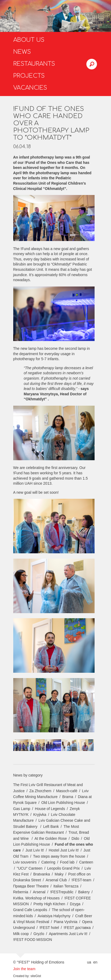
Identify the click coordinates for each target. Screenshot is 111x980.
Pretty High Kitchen (49, 904)
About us (29, 40)
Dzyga (75, 904)
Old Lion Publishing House (63, 803)
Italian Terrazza (66, 886)
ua (89, 962)
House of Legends (50, 809)
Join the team (24, 969)
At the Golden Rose (51, 838)
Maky (59, 874)
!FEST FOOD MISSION (33, 940)
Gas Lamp (22, 809)
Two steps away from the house (59, 856)
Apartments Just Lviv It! (68, 934)
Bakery (84, 892)
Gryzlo (39, 934)
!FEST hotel (49, 928)
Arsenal (39, 892)
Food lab (67, 862)
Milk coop (21, 934)
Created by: (21, 976)
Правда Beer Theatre (31, 886)
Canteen (86, 862)
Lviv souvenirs (25, 862)
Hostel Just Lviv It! (64, 850)
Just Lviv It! (35, 850)
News (22, 52)
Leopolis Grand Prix (63, 868)
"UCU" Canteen (30, 868)
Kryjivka (40, 815)
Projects (29, 76)
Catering (48, 862)
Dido (75, 838)
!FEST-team (81, 880)
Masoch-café (67, 791)
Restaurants (34, 64)
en (95, 962)
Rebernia (21, 892)
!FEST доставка (77, 928)
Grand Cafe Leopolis (30, 910)
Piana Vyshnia (66, 922)
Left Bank (51, 827)
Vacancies (30, 88)
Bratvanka (42, 874)
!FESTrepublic (62, 892)
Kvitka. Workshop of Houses (37, 898)
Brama (68, 797)
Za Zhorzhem (40, 791)
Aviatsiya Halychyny (54, 916)
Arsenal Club (56, 880)
